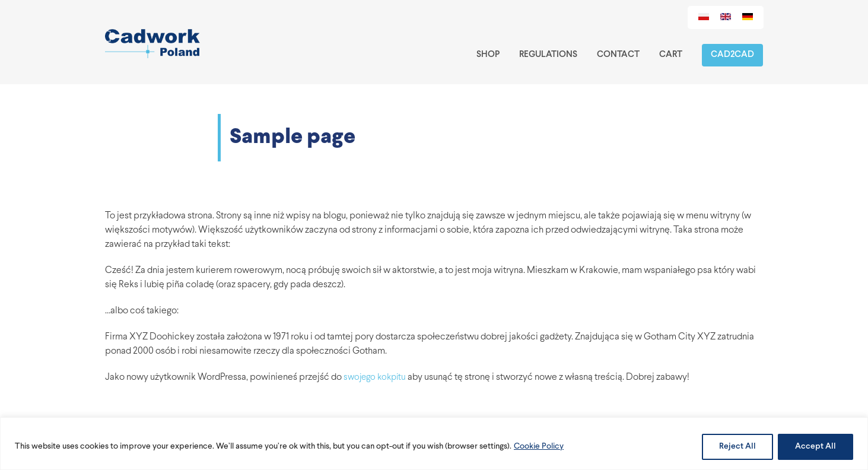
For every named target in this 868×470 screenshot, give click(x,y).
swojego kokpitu (375, 378)
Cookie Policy (539, 447)
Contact (618, 55)
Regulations (548, 55)
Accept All (815, 447)
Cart (671, 55)
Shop (488, 55)
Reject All (737, 447)
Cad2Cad (732, 55)
